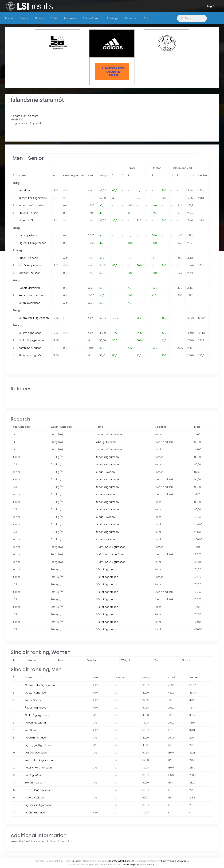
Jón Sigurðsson (28, 239)
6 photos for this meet (24, 119)
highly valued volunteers (175, 861)
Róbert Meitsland (29, 291)
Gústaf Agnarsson (30, 336)
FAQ (152, 865)
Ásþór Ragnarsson (30, 269)
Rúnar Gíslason (28, 261)
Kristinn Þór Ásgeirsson (33, 201)
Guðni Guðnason (30, 306)
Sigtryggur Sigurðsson (32, 359)
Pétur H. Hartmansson (32, 299)
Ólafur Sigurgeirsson (31, 344)
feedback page (131, 865)
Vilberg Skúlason (29, 224)
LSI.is (74, 861)
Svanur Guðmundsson (33, 209)
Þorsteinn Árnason (30, 351)
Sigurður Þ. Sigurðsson (33, 246)
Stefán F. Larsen (28, 216)
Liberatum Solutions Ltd (121, 861)
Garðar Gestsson (30, 276)
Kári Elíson (25, 194)
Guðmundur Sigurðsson (34, 321)
